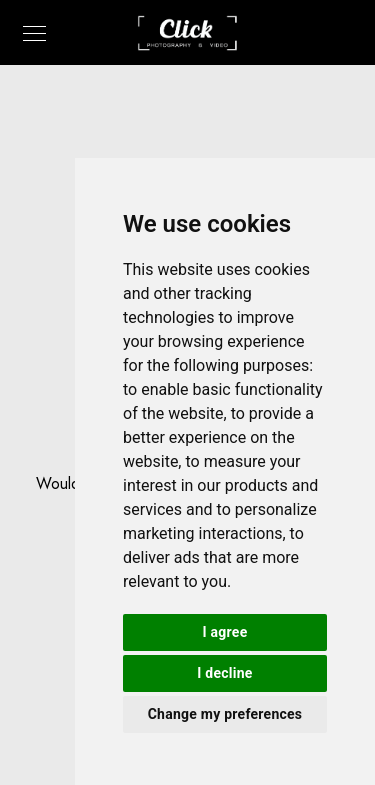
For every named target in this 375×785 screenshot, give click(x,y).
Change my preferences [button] (225, 714)
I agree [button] (225, 632)
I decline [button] (224, 673)
